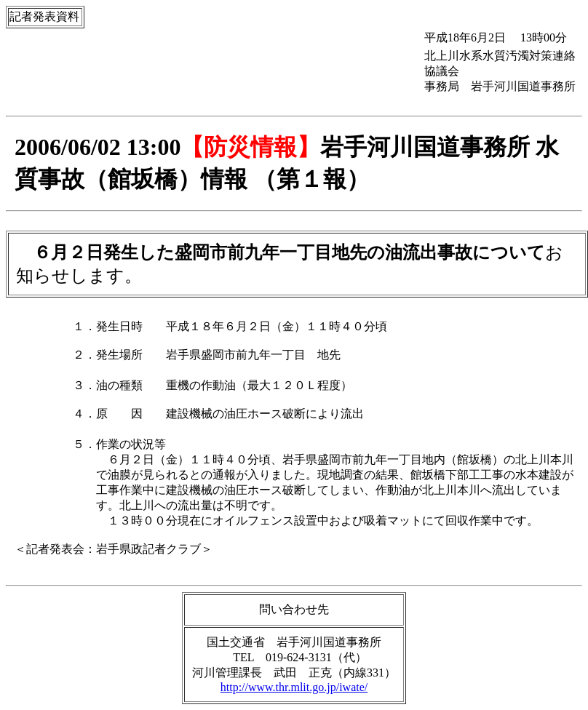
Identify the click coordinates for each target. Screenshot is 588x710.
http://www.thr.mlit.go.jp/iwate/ (294, 687)
